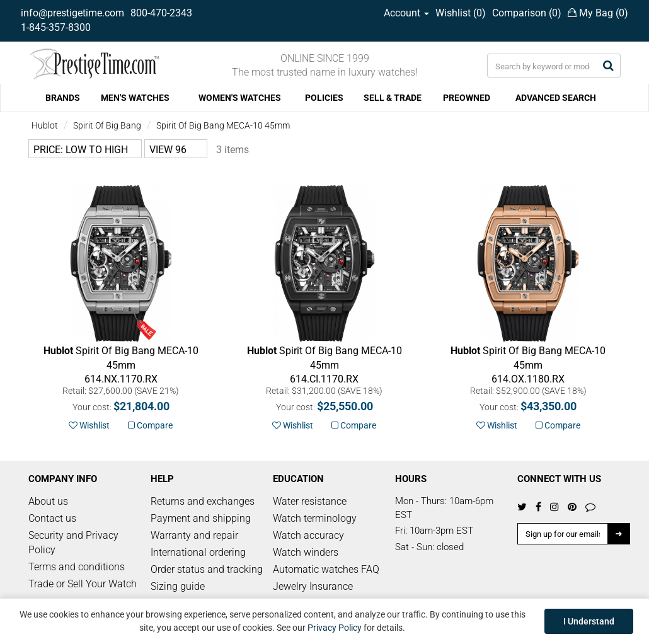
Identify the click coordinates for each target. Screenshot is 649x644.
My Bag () (598, 13)
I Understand (589, 621)
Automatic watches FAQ (326, 569)
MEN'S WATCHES (135, 98)
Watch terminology (315, 518)
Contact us (52, 518)
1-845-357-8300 (56, 27)
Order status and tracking (207, 569)
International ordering (198, 552)
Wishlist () (461, 13)
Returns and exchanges (203, 501)
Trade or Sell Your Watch (83, 584)
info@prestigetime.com (72, 13)
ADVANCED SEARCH (556, 98)
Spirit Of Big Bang (107, 125)
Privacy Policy (335, 628)
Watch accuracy (308, 535)
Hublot (45, 125)
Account (406, 13)
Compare (150, 425)
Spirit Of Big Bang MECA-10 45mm (223, 125)
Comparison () (527, 13)
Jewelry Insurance (313, 586)
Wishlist (89, 425)
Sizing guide (178, 586)
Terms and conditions (77, 567)
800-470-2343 (161, 13)
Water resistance (310, 501)
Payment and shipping (201, 518)
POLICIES (324, 98)
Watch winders (306, 552)
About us (48, 501)
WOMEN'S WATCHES (240, 98)
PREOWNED (467, 98)
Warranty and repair (194, 535)
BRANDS (63, 98)
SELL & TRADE (393, 98)
